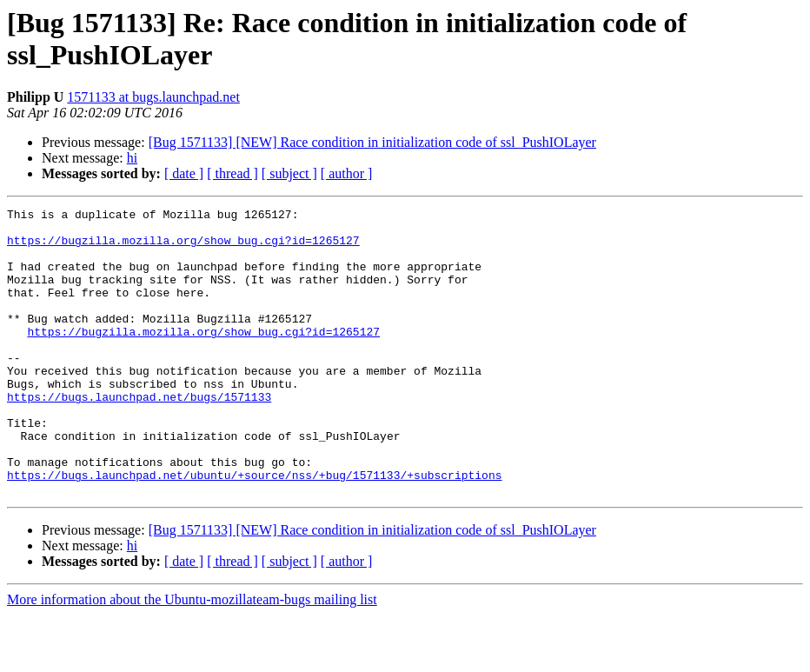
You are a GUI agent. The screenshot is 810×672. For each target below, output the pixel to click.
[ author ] (347, 173)
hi (132, 158)
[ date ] (184, 173)
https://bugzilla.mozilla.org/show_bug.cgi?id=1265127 (183, 248)
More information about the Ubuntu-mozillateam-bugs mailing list (192, 657)
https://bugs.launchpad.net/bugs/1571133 (139, 436)
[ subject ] (289, 173)
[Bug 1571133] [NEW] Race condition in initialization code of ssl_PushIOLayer (372, 142)
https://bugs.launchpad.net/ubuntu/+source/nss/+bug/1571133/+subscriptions (254, 529)
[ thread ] (232, 173)
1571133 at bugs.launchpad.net (153, 97)
